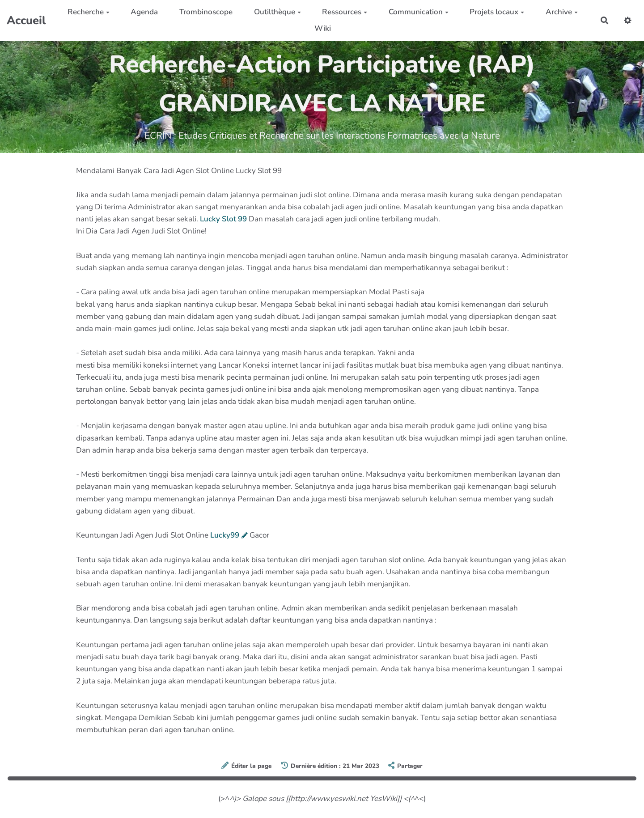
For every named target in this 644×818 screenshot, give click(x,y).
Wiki (323, 28)
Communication (419, 12)
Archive (562, 12)
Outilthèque (278, 12)
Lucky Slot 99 (223, 219)
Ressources (345, 12)
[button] (628, 20)
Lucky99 (225, 535)
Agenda (144, 12)
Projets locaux (497, 12)
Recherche (89, 12)
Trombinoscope (206, 12)
